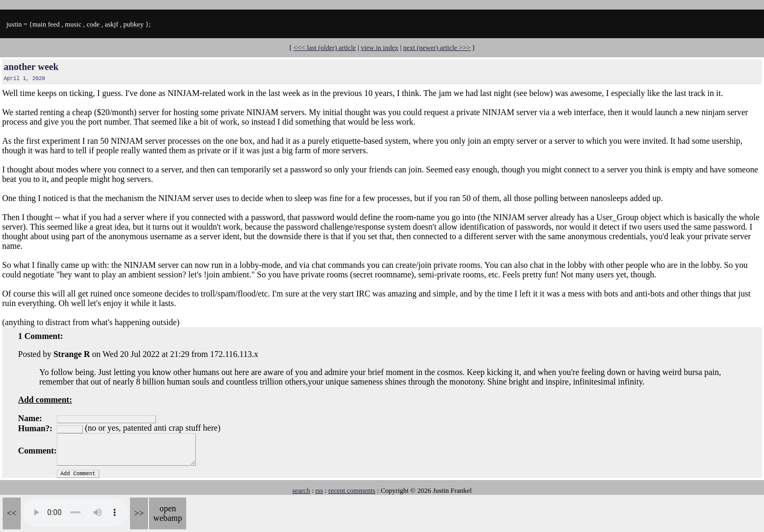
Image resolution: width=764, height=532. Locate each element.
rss (319, 490)
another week (31, 67)
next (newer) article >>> (437, 47)
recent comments (352, 490)
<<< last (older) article (325, 47)
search (301, 490)
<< (12, 513)
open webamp (168, 513)
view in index (380, 47)
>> (139, 513)
